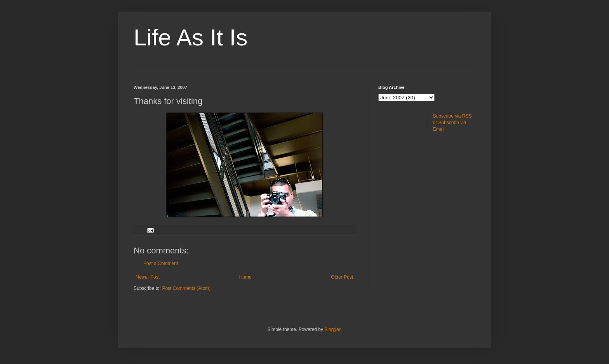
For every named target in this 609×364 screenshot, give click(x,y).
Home (245, 277)
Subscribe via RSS (452, 116)
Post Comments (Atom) (186, 288)
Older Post (342, 277)
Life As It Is (191, 37)
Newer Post (148, 277)
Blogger (332, 329)
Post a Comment (161, 263)
